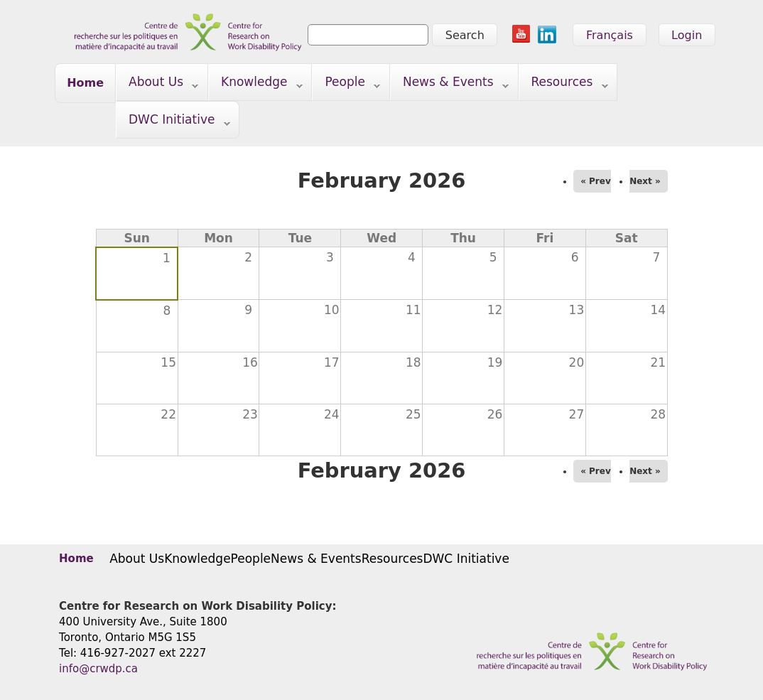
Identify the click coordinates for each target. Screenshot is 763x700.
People (346, 85)
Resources (564, 85)
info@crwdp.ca (98, 669)
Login (687, 35)
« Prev (596, 181)
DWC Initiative (173, 123)
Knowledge (256, 85)
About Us (157, 85)
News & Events (450, 85)
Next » (645, 181)
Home (85, 83)
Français (610, 35)
